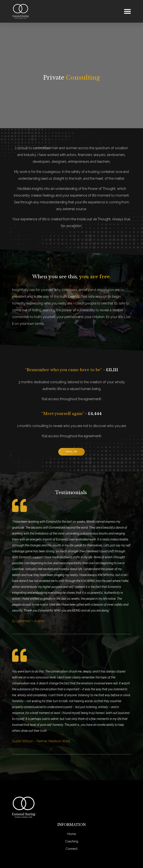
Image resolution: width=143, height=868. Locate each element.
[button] (127, 11)
